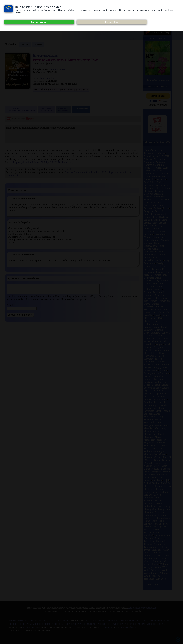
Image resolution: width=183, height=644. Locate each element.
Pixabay (141, 624)
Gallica (30, 624)
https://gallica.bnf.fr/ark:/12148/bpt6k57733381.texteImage (44, 162)
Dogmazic (168, 621)
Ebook (13, 624)
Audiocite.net (58, 69)
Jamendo (56, 624)
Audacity (113, 621)
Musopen (92, 624)
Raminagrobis (47, 78)
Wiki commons (105, 624)
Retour (25, 44)
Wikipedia (118, 624)
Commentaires (81, 110)
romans (38, 44)
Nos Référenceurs (156, 624)
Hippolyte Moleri (45, 56)
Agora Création (129, 627)
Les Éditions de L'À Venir (74, 624)
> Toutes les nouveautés (157, 80)
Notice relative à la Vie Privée (54, 621)
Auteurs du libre (127, 621)
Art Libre (69, 169)
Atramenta (101, 621)
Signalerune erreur (63, 110)
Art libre (89, 621)
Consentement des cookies (23, 621)
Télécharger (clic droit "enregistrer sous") (21, 110)
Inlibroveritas (43, 624)
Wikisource (130, 624)
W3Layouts (106, 627)
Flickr (21, 624)
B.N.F (139, 621)
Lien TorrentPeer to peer (46, 110)
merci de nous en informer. (142, 608)
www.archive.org (32, 627)
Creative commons (152, 621)
